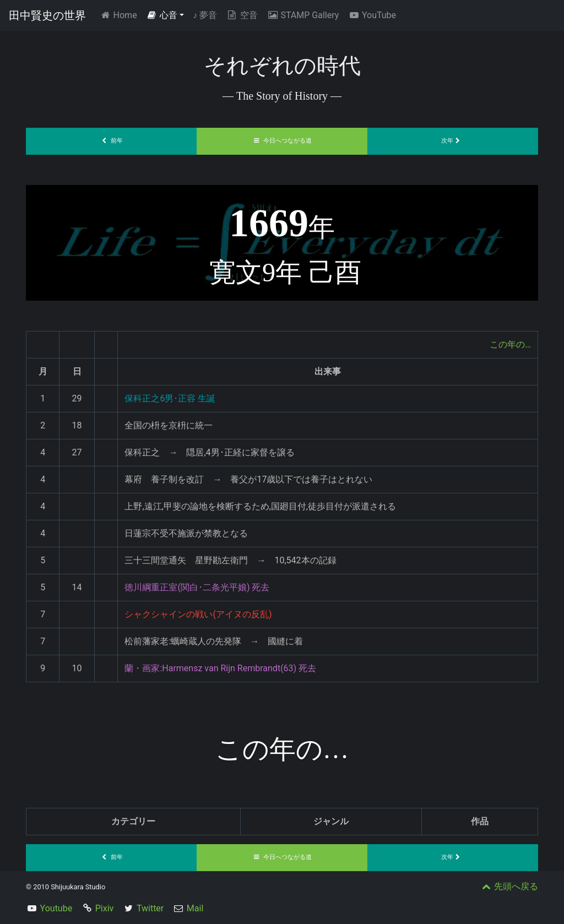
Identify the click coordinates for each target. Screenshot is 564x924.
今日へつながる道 (282, 141)
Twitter (150, 908)
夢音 (205, 15)
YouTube (372, 15)
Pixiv (105, 908)
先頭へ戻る (509, 886)
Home (120, 15)
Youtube (56, 908)
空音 (242, 15)
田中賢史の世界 (47, 15)
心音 (162, 15)
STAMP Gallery (303, 15)
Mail (195, 908)
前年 (111, 141)
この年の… (510, 344)
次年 (453, 141)
